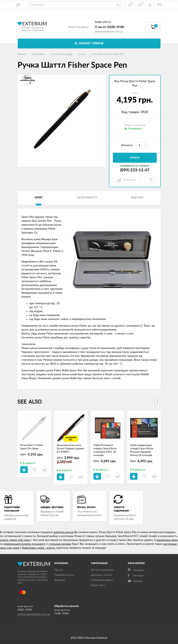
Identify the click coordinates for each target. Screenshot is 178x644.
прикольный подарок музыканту (25, 544)
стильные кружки (60, 544)
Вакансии (60, 580)
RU (160, 5)
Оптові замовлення (102, 570)
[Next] (157, 401)
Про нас (59, 570)
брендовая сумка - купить (39, 548)
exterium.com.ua (64, 532)
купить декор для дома (15, 540)
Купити (135, 158)
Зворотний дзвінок (79, 27)
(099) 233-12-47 (135, 170)
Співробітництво (64, 575)
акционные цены (167, 540)
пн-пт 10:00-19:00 (109, 27)
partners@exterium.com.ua (109, 32)
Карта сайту (98, 585)
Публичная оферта (102, 580)
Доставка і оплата (101, 575)
